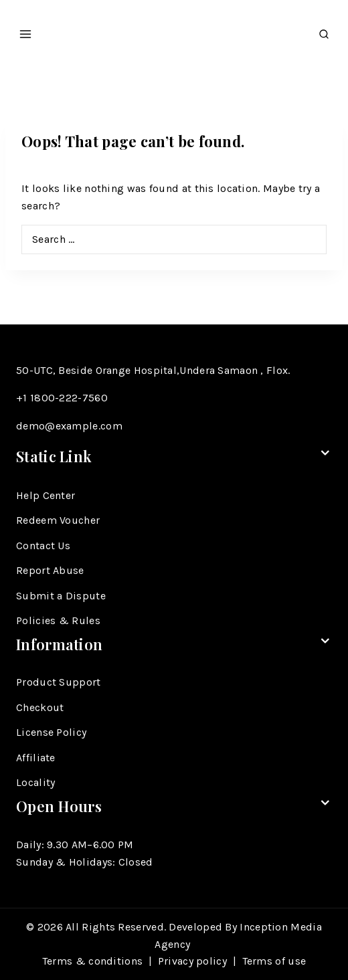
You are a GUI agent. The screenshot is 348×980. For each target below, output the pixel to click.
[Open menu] (26, 30)
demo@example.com (69, 426)
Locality (35, 782)
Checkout (40, 707)
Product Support (59, 682)
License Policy (51, 732)
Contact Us (43, 546)
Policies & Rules (58, 620)
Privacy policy (192, 961)
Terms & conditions (92, 961)
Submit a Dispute (61, 596)
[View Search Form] (324, 30)
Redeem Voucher (58, 520)
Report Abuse (50, 570)
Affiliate (36, 758)
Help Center (46, 495)
